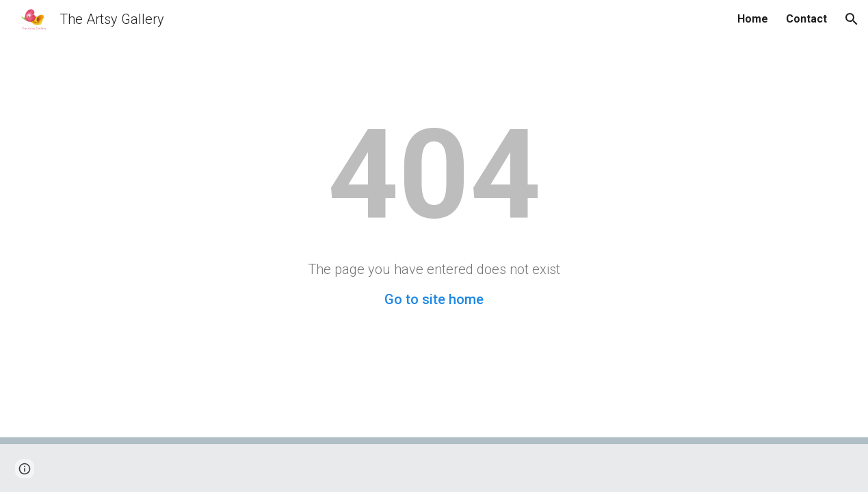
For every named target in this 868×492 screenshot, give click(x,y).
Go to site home (434, 299)
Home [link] (753, 19)
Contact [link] (806, 19)
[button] (852, 19)
